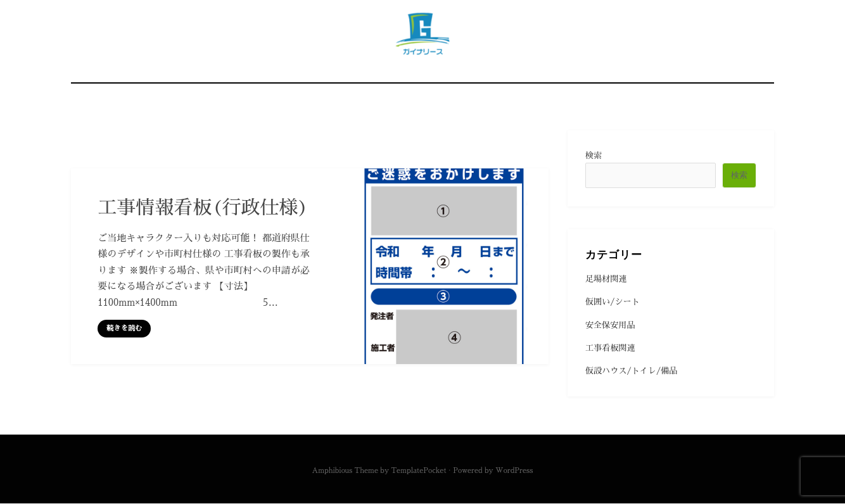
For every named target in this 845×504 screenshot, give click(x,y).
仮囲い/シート (613, 302)
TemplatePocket (418, 471)
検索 (594, 155)
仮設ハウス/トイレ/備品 (632, 371)
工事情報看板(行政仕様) (203, 208)
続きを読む (124, 329)
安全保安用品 (610, 325)
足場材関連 (606, 279)
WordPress (514, 471)
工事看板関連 (610, 348)
